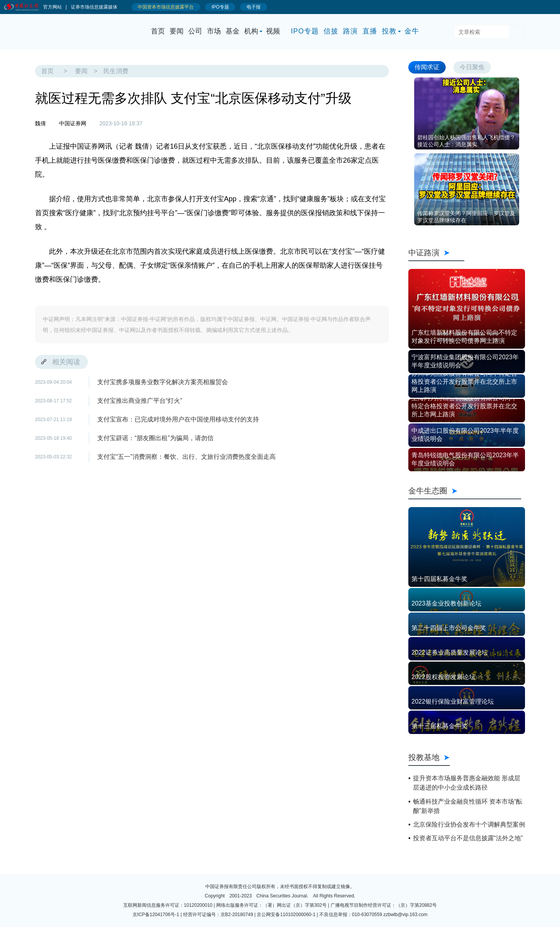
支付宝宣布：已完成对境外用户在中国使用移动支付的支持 (178, 419)
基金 (233, 31)
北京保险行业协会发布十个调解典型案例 (469, 824)
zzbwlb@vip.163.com (406, 915)
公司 (195, 31)
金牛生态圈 (465, 491)
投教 (389, 31)
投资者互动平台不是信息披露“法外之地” (468, 838)
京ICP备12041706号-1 (156, 915)
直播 (370, 31)
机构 (251, 31)
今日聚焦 (472, 67)
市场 (214, 31)
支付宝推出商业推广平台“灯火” (140, 401)
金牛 (412, 31)
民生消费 (116, 71)
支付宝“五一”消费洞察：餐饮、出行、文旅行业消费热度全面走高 (186, 457)
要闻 (177, 31)
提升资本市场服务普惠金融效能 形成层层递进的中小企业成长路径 (467, 783)
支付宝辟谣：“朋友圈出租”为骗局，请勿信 (155, 438)
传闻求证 (427, 67)
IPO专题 (305, 31)
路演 (350, 31)
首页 (158, 31)
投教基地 (429, 757)
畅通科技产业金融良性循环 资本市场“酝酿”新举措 (468, 806)
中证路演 (436, 253)
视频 (273, 31)
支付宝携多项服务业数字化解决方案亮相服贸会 (163, 382)
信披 (331, 31)
